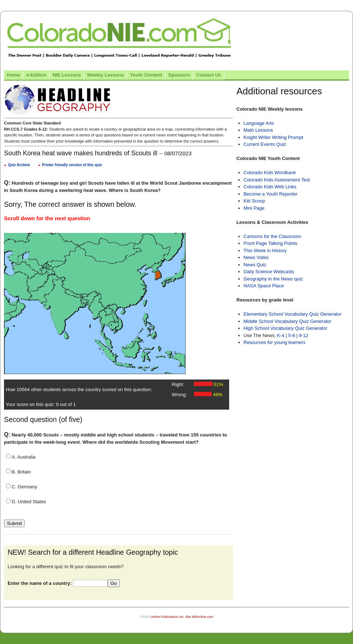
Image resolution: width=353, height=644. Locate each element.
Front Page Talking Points (271, 243)
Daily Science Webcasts (269, 272)
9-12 (304, 335)
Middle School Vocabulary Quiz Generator (288, 321)
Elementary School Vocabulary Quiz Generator (293, 314)
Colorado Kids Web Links (270, 187)
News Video (256, 257)
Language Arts (259, 123)
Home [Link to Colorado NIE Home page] (13, 75)
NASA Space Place (264, 286)
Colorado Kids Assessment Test (277, 180)
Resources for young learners (275, 342)
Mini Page (254, 208)
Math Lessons (258, 130)
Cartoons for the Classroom (273, 236)
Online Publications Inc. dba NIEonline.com (182, 617)
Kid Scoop (254, 201)
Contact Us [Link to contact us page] (209, 75)
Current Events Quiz (265, 144)
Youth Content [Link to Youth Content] (146, 75)
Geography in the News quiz (273, 279)
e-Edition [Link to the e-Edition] (36, 75)
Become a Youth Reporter (271, 194)
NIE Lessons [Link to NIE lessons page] (67, 75)
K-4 (281, 335)
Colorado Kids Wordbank (270, 173)
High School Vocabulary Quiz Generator (286, 328)
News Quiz (255, 265)
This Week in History (265, 251)
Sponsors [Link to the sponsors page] (179, 75)
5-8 (292, 335)
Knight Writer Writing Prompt (273, 137)
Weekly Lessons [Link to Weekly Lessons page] (106, 75)
